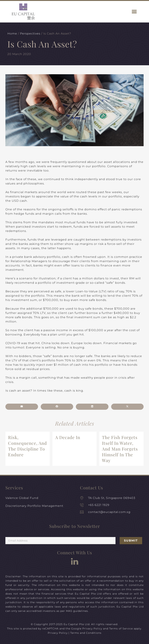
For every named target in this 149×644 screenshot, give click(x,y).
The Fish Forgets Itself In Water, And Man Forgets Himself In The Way (120, 449)
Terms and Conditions (86, 633)
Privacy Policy (92, 629)
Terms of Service (121, 629)
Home (12, 34)
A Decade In (68, 437)
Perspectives (30, 34)
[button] (134, 12)
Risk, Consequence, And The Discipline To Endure (27, 446)
